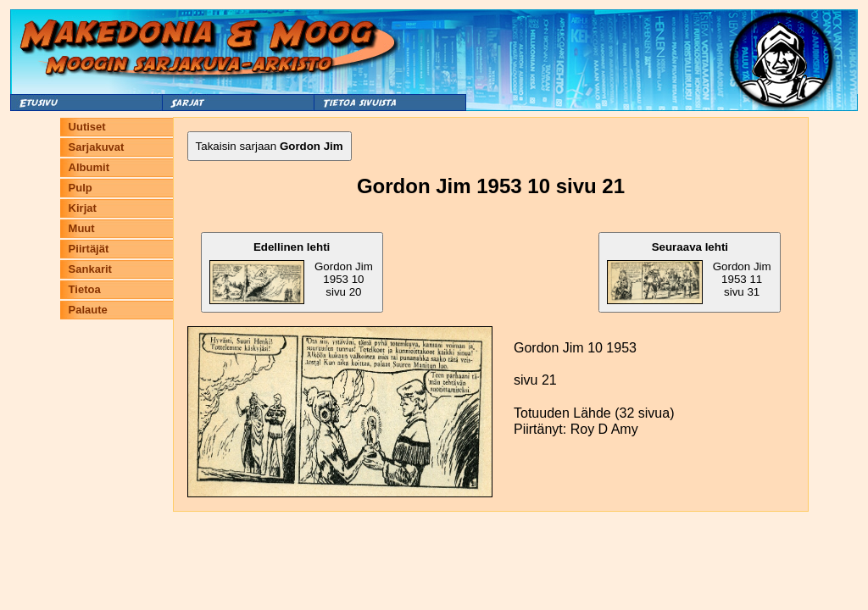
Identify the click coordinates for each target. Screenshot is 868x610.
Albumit (89, 167)
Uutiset (87, 127)
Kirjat (83, 208)
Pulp (81, 188)
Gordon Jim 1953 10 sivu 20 (291, 272)
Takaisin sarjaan (270, 146)
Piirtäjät (89, 249)
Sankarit (90, 269)
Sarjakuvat (97, 147)
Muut (82, 228)
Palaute (88, 310)
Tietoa (85, 289)
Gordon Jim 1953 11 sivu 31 (689, 272)
